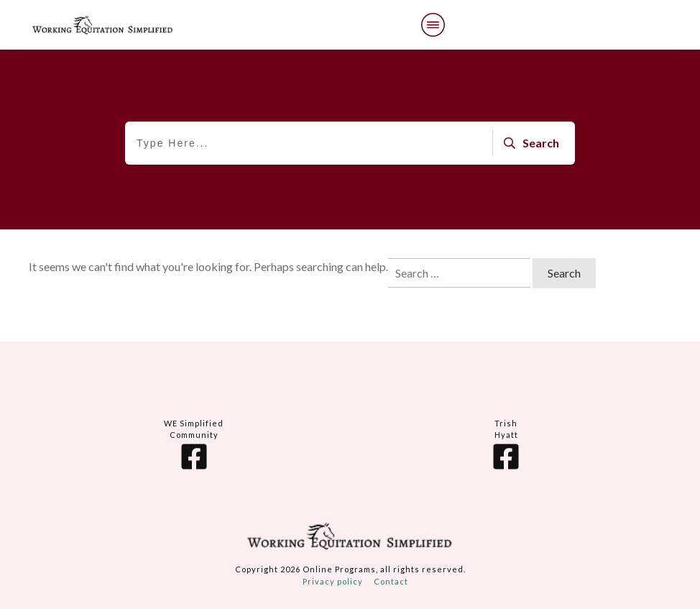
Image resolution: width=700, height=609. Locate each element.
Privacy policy (333, 581)
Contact (391, 581)
